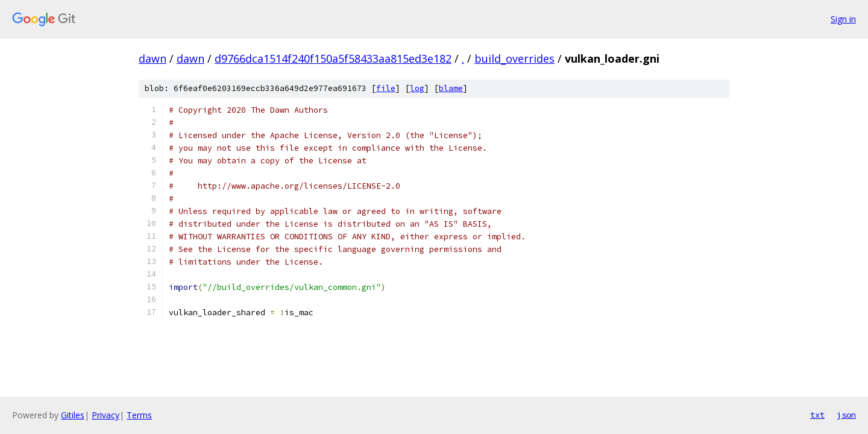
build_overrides (514, 58)
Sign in (843, 19)
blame (451, 88)
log (417, 88)
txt (817, 415)
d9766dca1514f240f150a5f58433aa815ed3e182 (333, 58)
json (846, 415)
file (386, 88)
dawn (153, 58)
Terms (139, 415)
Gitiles (73, 415)
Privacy (105, 415)
